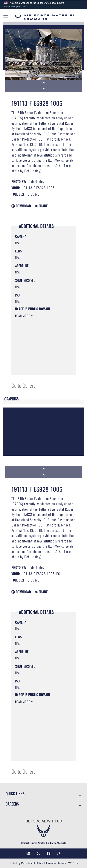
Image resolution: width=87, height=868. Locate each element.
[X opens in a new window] (38, 853)
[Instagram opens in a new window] (59, 853)
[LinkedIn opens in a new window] (28, 853)
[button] (17, 7)
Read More (23, 316)
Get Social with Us (44, 821)
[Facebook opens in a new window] (49, 853)
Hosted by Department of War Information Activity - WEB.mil (43, 863)
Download (21, 206)
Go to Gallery (23, 385)
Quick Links (15, 794)
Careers (12, 804)
